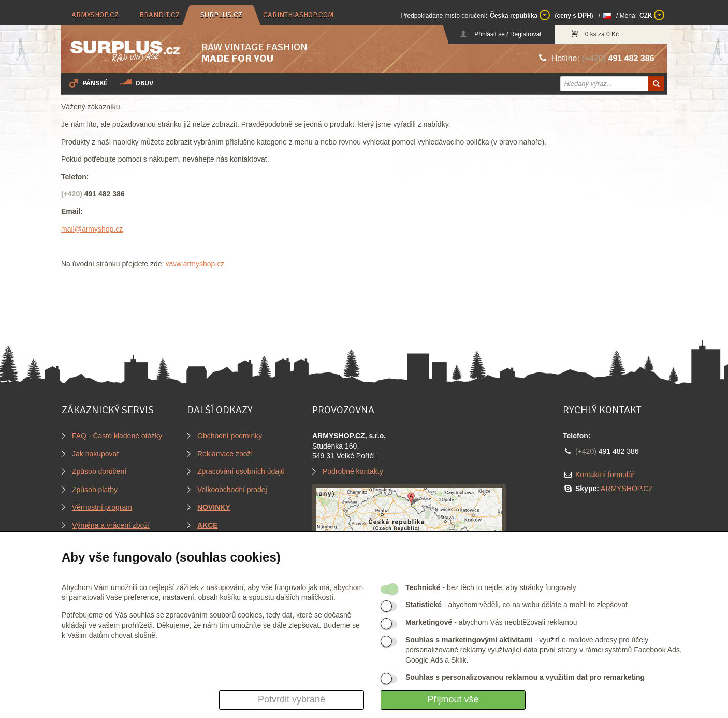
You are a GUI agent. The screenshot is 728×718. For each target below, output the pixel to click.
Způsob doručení (99, 471)
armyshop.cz (95, 15)
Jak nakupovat (95, 454)
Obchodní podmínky (230, 436)
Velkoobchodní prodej (232, 490)
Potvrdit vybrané (292, 699)
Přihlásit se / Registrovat (508, 34)
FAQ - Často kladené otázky (117, 436)
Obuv (137, 83)
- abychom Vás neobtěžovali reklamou (491, 622)
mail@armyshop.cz (92, 229)
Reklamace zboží (225, 454)
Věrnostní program (102, 507)
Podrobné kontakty (353, 471)
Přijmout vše (453, 699)
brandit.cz (159, 15)
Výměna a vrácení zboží (111, 525)
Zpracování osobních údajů (241, 471)
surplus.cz (221, 15)
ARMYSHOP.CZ (627, 489)
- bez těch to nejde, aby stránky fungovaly (491, 587)
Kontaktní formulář (605, 475)
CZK (652, 15)
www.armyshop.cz (195, 264)
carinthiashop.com (299, 15)
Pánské (88, 83)
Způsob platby (95, 490)
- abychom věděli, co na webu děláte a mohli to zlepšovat (516, 605)
